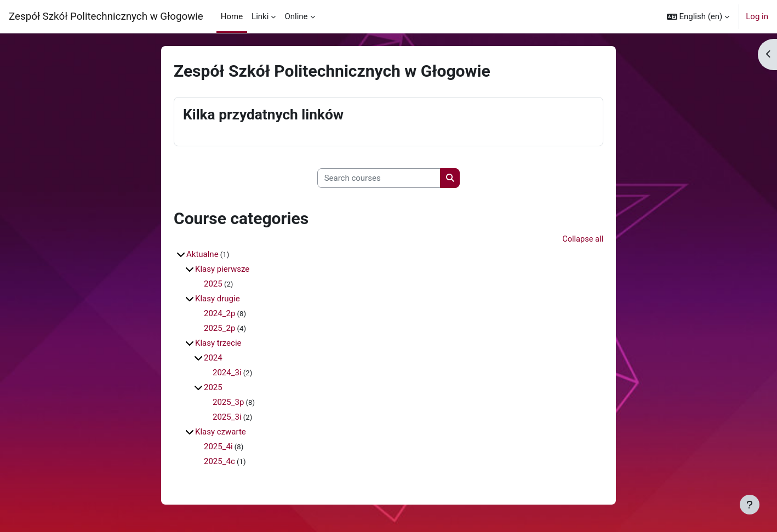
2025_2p (219, 329)
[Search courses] (379, 178)
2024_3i (227, 373)
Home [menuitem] (232, 16)
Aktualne (202, 255)
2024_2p (219, 314)
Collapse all (582, 240)
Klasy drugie (218, 299)
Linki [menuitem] (260, 16)
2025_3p (228, 403)
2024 (213, 358)
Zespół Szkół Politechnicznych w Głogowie (106, 16)
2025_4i (218, 447)
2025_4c (219, 462)
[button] (698, 16)
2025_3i (227, 417)
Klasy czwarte (221, 432)
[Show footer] (750, 505)
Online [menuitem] (296, 16)
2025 (213, 284)
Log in (757, 16)
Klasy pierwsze (222, 270)
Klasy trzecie (218, 344)
